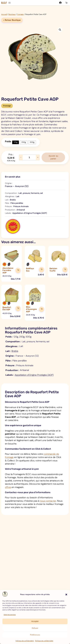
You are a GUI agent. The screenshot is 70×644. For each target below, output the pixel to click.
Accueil (4, 14)
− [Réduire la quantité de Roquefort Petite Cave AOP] (21, 158)
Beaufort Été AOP (7, 309)
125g (16, 142)
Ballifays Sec (30, 270)
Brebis (15, 351)
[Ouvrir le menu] (10, 3)
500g (32, 142)
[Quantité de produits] (29, 158)
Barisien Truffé (53, 270)
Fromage (20, 14)
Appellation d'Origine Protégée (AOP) (34, 375)
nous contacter (48, 501)
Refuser (35, 628)
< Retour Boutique (12, 20)
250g (24, 142)
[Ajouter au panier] (18, 271)
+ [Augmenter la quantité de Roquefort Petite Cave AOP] (38, 158)
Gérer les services (10, 615)
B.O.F (4, 3)
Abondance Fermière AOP (8, 271)
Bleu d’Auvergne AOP (31, 310)
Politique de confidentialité (25, 641)
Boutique (12, 14)
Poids (8, 142)
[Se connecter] (60, 3)
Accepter (35, 621)
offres (8, 488)
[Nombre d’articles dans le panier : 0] (66, 3)
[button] (66, 595)
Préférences (35, 635)
